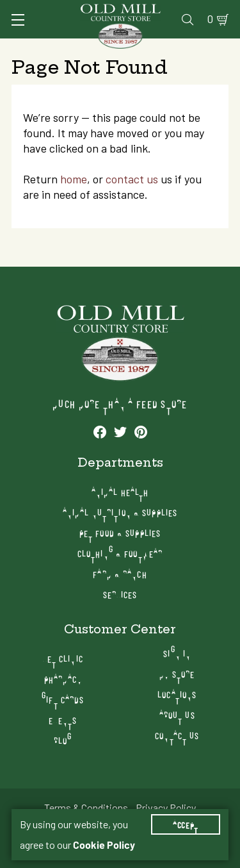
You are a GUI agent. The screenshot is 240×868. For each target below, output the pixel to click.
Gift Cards (63, 699)
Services (120, 594)
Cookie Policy (104, 845)
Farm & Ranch (120, 573)
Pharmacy (63, 679)
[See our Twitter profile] (120, 431)
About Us (177, 714)
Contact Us (177, 735)
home (74, 179)
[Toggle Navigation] (18, 20)
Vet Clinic (63, 658)
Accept (186, 824)
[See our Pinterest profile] (141, 431)
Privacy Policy (166, 808)
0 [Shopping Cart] (210, 19)
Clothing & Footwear (120, 553)
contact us (132, 179)
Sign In (177, 653)
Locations (177, 694)
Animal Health (120, 491)
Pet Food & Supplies (120, 532)
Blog (63, 740)
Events (63, 720)
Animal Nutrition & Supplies (120, 512)
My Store (177, 673)
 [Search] (188, 19)
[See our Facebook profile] (100, 431)
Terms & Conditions (86, 808)
